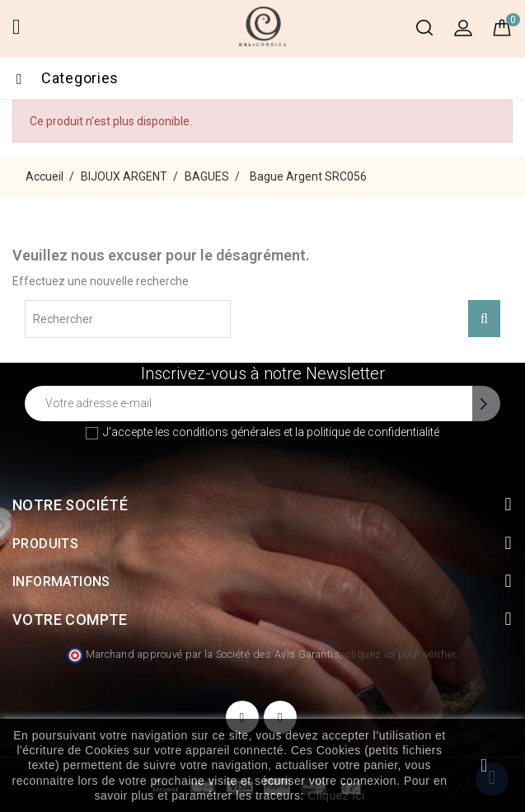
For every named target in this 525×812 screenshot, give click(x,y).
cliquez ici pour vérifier (401, 654)
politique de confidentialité (373, 432)
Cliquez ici (336, 796)
